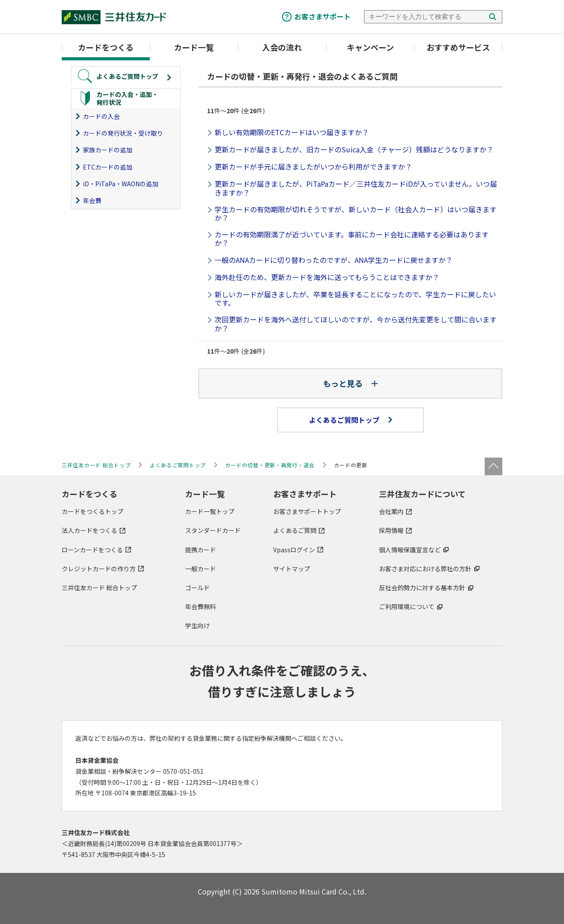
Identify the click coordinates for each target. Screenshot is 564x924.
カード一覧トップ (210, 511)
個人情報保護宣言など (410, 550)
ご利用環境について (407, 606)
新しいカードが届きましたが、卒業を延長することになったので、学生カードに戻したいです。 (355, 298)
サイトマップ (292, 569)
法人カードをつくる (89, 530)
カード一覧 (194, 47)
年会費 (92, 200)
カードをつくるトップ (93, 511)
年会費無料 (200, 606)
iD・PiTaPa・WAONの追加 (121, 184)
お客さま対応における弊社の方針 (425, 569)
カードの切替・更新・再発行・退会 (270, 465)
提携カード (200, 550)
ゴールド (197, 588)
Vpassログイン (294, 550)
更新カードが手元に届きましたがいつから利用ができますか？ (313, 166)
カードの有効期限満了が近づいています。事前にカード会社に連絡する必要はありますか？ (352, 238)
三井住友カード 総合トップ (99, 588)
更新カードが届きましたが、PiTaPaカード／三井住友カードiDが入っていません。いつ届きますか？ (356, 188)
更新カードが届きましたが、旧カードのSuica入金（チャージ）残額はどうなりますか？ (354, 149)
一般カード (200, 569)
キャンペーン (370, 47)
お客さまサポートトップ (307, 511)
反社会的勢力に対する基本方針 (422, 588)
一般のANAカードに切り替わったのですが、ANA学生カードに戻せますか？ (334, 260)
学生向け (197, 625)
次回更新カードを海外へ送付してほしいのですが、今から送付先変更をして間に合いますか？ (356, 323)
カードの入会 (101, 116)
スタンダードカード (213, 530)
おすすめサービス (458, 47)
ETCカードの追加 (108, 167)
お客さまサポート (323, 16)
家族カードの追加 (108, 150)
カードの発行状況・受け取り (123, 133)
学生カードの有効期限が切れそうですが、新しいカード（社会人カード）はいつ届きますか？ (356, 213)
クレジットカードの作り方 (99, 569)
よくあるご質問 (295, 530)
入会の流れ (282, 47)
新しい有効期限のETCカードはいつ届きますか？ (292, 132)
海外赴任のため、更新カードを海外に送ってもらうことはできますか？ (327, 277)
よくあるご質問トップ (351, 420)
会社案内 (391, 511)
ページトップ (493, 466)
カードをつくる (106, 47)
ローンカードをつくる (92, 550)
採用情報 (391, 530)
